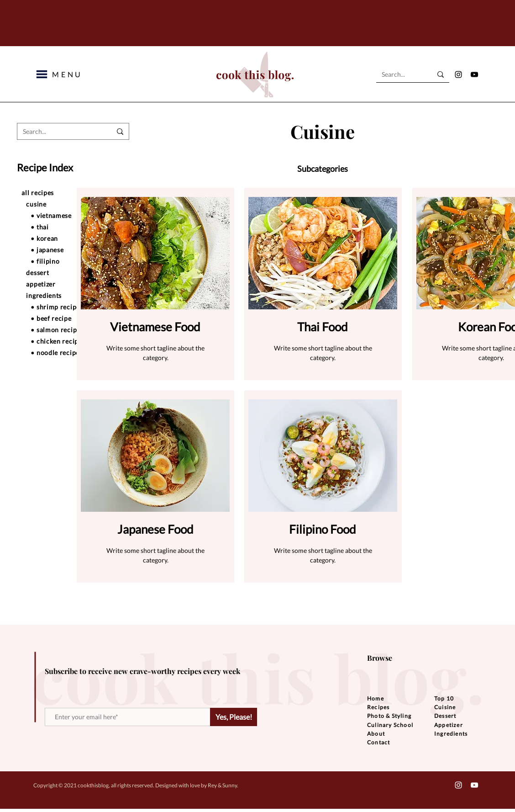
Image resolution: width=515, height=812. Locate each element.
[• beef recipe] (72, 318)
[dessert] (67, 272)
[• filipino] (72, 261)
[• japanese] (72, 249)
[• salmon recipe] (72, 329)
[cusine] (67, 204)
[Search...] (400, 74)
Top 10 (444, 698)
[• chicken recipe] (72, 341)
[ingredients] (67, 295)
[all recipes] (63, 192)
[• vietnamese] (72, 215)
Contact (378, 742)
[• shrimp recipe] (72, 307)
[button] (42, 74)
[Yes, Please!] (234, 717)
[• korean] (72, 238)
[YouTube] (474, 74)
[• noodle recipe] (72, 352)
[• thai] (72, 227)
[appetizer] (67, 284)
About (376, 734)
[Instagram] (458, 74)
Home (376, 698)
